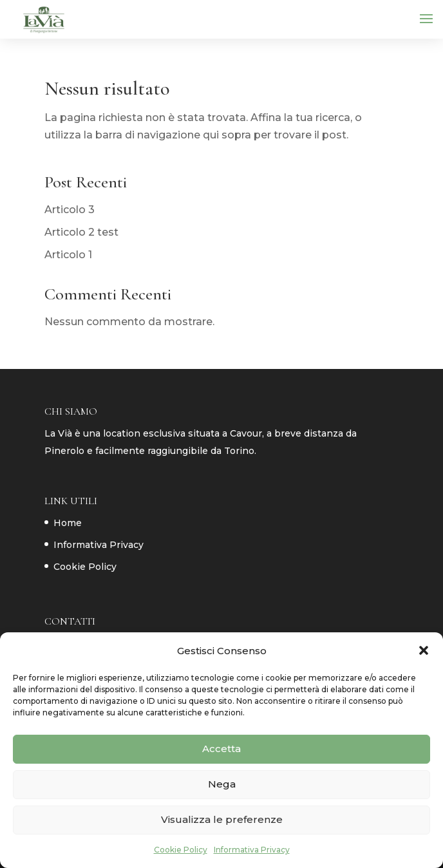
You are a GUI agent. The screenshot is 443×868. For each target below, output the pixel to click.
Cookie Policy (181, 850)
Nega (222, 784)
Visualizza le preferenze (222, 819)
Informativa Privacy (252, 850)
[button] (424, 650)
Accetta (221, 749)
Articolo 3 (70, 210)
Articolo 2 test (81, 232)
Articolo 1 (68, 255)
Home (68, 523)
